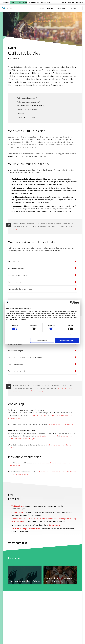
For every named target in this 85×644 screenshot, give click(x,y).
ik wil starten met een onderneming (62, 424)
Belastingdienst (55, 525)
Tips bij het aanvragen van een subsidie (27, 529)
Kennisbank (6, 2)
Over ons (71, 2)
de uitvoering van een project (48, 436)
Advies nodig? (62, 8)
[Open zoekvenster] (76, 8)
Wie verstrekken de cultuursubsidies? (31, 106)
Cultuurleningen (46, 2)
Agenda (64, 2)
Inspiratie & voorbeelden (26, 118)
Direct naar (51, 8)
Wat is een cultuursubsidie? (27, 98)
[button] (42, 262)
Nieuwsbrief (79, 2)
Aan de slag (21, 114)
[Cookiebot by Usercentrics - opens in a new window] (71, 302)
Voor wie (42, 8)
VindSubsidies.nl (18, 506)
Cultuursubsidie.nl (19, 512)
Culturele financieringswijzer (19, 2)
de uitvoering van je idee (39, 415)
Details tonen (71, 335)
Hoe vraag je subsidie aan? (27, 110)
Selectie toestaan (42, 340)
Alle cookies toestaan (67, 340)
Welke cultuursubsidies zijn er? (28, 102)
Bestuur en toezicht (34, 2)
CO (4, 8)
